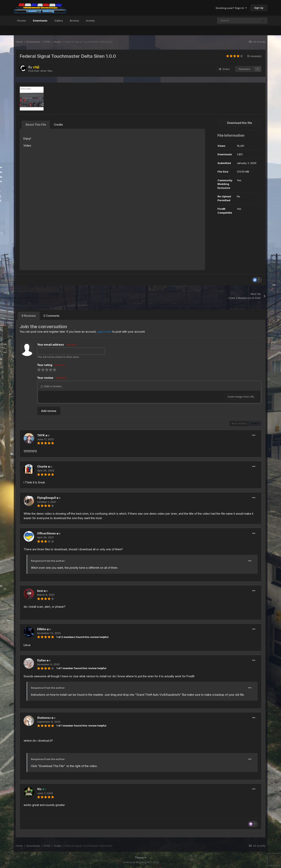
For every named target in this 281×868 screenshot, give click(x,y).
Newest (255, 424)
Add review (49, 411)
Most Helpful (239, 424)
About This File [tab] (36, 125)
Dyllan (42, 660)
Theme (140, 858)
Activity (90, 21)
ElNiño (42, 629)
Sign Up (259, 8)
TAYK (41, 435)
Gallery (59, 21)
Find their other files (40, 71)
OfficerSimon (46, 533)
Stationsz (44, 718)
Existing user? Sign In (231, 8)
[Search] (238, 21)
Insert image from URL (241, 397)
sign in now (104, 332)
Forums (22, 21)
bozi (40, 591)
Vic (39, 789)
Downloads (40, 22)
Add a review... (52, 386)
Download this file (240, 123)
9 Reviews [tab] (29, 316)
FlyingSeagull (46, 498)
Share (224, 69)
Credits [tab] (58, 125)
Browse (74, 21)
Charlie (42, 466)
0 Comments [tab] (52, 316)
